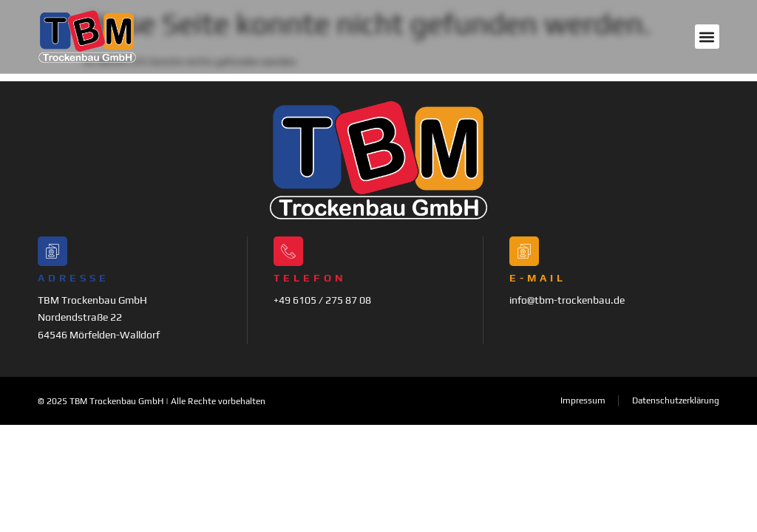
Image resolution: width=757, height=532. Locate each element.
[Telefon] (288, 251)
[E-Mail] (524, 251)
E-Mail (538, 278)
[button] (707, 37)
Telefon (310, 278)
